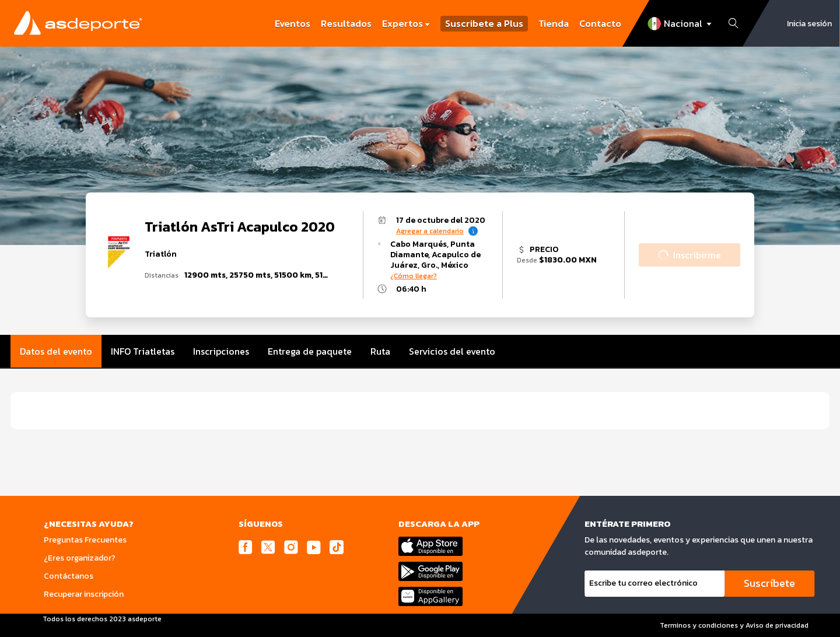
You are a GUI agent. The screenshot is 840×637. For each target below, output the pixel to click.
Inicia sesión (809, 24)
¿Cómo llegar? (414, 276)
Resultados (346, 23)
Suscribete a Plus (484, 24)
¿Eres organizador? (80, 558)
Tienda (554, 23)
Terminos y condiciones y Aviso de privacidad (734, 625)
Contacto (600, 23)
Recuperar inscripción (84, 594)
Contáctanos (69, 576)
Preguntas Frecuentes (85, 540)
